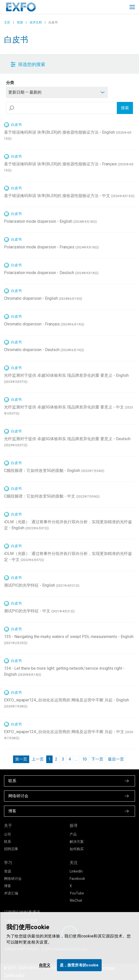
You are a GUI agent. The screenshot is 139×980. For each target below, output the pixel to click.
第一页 (21, 759)
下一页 (97, 759)
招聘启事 (11, 849)
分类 (10, 83)
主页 (7, 22)
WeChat (76, 900)
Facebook (77, 879)
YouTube (77, 893)
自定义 (45, 965)
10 (84, 759)
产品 (73, 834)
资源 (20, 22)
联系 (8, 842)
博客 (8, 886)
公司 (8, 834)
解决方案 (77, 842)
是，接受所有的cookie (79, 965)
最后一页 (116, 759)
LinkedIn (76, 871)
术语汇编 (11, 893)
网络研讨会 (13, 879)
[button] (58, 64)
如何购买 (77, 849)
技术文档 (36, 22)
